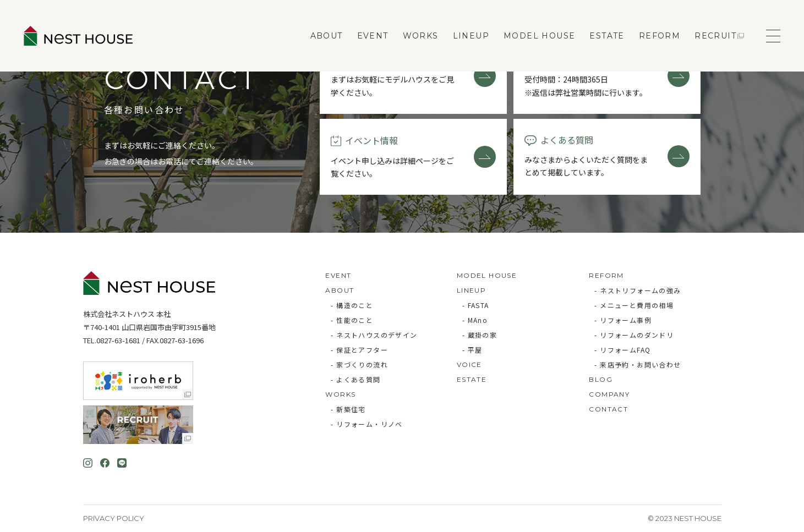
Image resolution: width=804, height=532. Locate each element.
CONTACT (608, 409)
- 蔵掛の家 (480, 335)
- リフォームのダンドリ (634, 335)
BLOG (601, 379)
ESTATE (607, 36)
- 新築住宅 (348, 409)
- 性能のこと (352, 320)
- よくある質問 (355, 379)
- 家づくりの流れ (359, 364)
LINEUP (471, 36)
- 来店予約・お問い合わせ (638, 364)
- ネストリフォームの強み (638, 290)
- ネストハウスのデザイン (374, 335)
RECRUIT (715, 36)
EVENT (373, 36)
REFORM (660, 36)
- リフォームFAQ (622, 350)
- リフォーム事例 (623, 320)
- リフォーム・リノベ (367, 424)
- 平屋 (472, 350)
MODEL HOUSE (539, 36)
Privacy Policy (114, 518)
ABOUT (327, 36)
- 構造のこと (352, 305)
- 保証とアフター (359, 350)
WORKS (421, 36)
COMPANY (609, 394)
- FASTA (476, 305)
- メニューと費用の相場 (634, 305)
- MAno (475, 320)
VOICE (469, 364)
